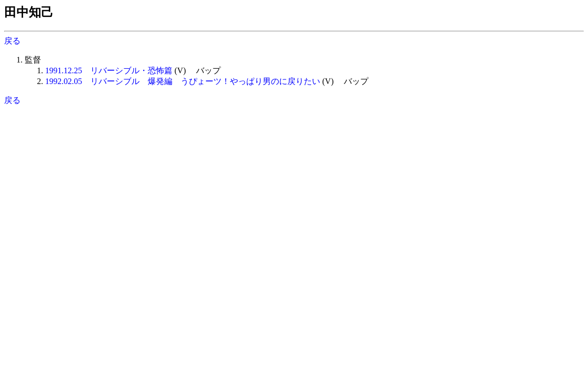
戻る (12, 41)
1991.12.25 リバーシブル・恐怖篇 (109, 70)
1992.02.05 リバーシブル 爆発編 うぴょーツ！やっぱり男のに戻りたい (183, 81)
